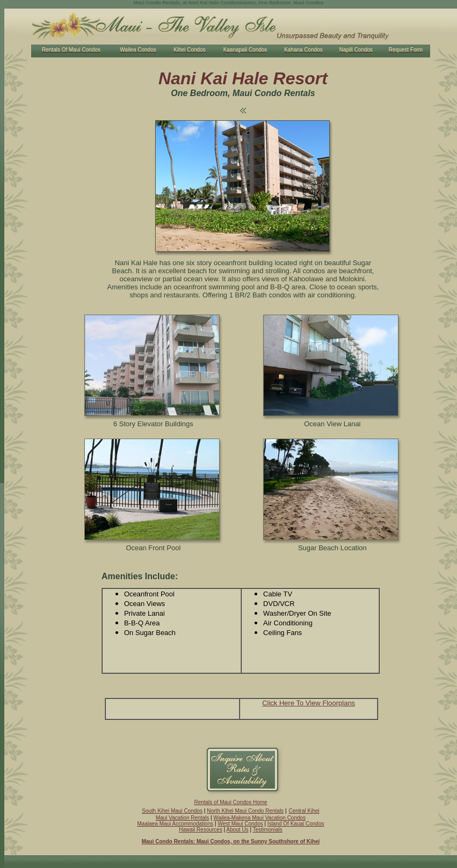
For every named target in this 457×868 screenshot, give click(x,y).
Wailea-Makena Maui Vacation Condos (259, 818)
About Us (238, 830)
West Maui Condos (240, 824)
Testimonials (268, 830)
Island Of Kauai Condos (296, 824)
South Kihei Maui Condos (172, 811)
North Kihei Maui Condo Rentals (245, 811)
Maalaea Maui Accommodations (176, 824)
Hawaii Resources (201, 830)
